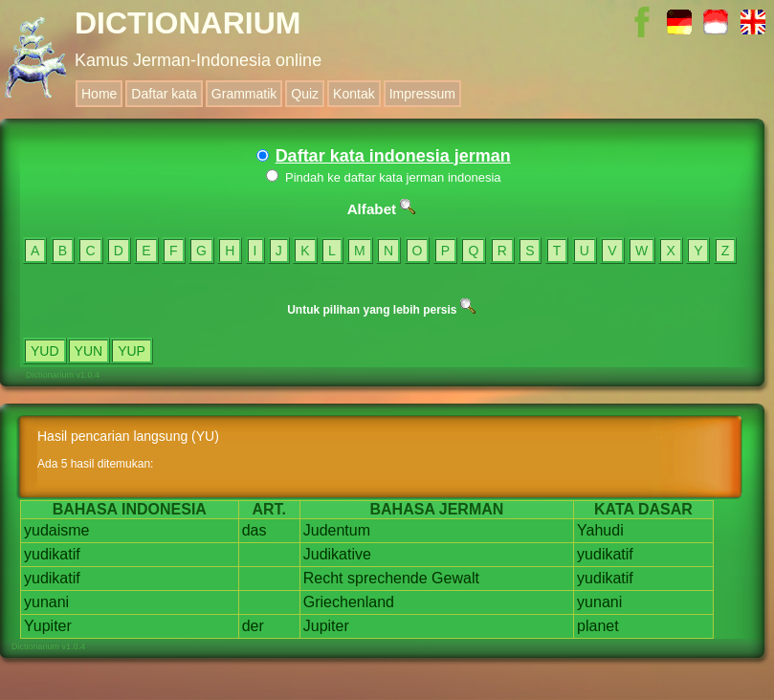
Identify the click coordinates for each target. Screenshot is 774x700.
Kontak (354, 94)
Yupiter (48, 626)
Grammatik (244, 94)
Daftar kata (164, 94)
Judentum (337, 530)
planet (598, 626)
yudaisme (56, 530)
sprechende (387, 578)
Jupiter (326, 626)
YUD (45, 351)
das (254, 530)
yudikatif (52, 554)
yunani (46, 602)
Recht (323, 578)
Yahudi (600, 530)
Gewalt (455, 578)
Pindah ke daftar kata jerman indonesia (383, 177)
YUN (89, 351)
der (253, 626)
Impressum (422, 94)
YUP (132, 351)
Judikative (337, 554)
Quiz (305, 94)
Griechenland (349, 602)
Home (99, 94)
